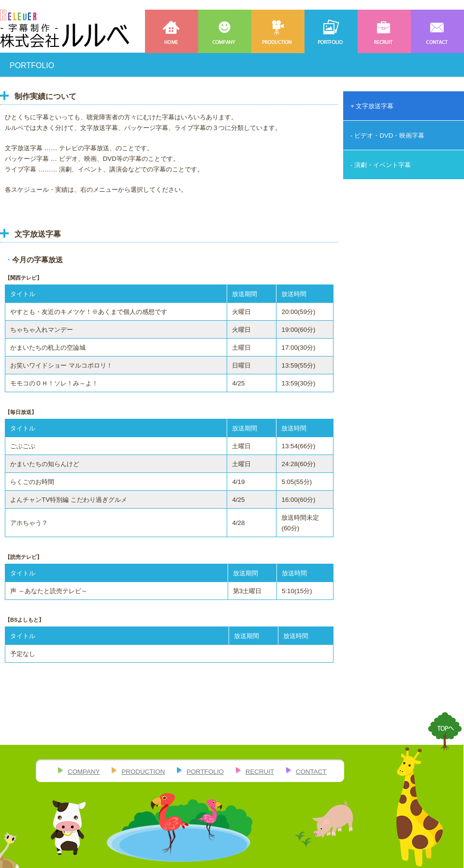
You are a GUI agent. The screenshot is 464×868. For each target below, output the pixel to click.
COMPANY (225, 31)
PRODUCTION (278, 31)
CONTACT (437, 31)
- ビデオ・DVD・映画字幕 (387, 135)
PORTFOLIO (331, 31)
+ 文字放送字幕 (372, 106)
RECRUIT (384, 31)
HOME (172, 31)
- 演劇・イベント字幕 (381, 165)
